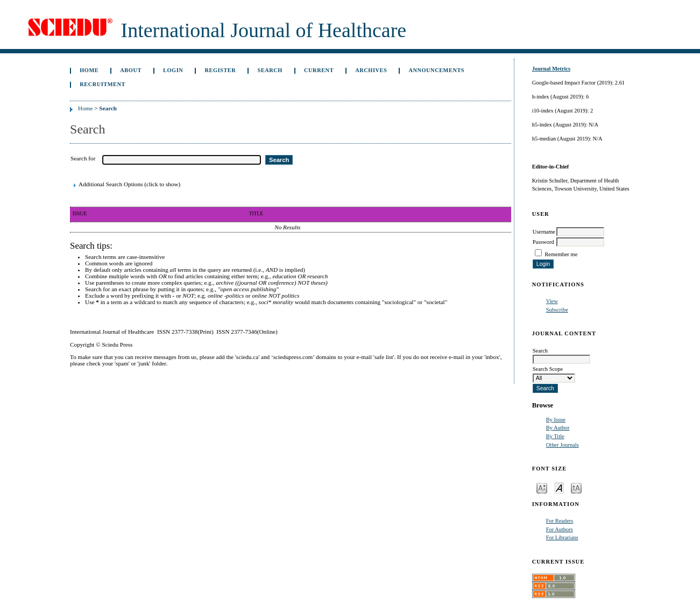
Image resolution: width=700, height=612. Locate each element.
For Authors (560, 529)
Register (220, 70)
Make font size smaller (542, 487)
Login (173, 70)
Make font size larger (576, 487)
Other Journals (563, 445)
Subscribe (557, 310)
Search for (83, 158)
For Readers (560, 521)
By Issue (556, 420)
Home (89, 70)
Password (543, 242)
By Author (558, 428)
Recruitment (102, 84)
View (552, 301)
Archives (371, 70)
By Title (555, 436)
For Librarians (562, 537)
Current (319, 70)
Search (270, 70)
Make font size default (559, 487)
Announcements (436, 70)
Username (544, 232)
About (131, 70)
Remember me (561, 254)
